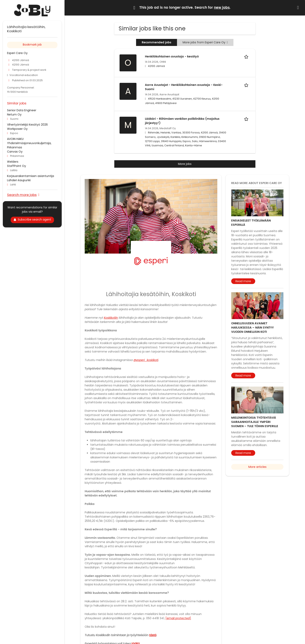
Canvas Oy (15, 152)
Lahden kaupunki (19, 180)
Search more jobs (22, 195)
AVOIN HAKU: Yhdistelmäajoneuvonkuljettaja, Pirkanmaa (29, 143)
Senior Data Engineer (22, 110)
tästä (153, 635)
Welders (13, 162)
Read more (243, 281)
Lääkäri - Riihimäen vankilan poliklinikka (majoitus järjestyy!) (182, 121)
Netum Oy (14, 114)
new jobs (222, 8)
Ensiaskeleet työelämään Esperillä (251, 223)
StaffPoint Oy (17, 166)
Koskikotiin (111, 318)
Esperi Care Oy (17, 53)
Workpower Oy (17, 129)
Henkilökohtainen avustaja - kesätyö (172, 57)
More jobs (185, 164)
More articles (257, 467)
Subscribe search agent (32, 220)
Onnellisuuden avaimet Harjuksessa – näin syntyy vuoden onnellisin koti (252, 328)
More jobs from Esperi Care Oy (205, 42)
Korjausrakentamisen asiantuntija (31, 176)
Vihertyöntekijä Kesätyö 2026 (27, 125)
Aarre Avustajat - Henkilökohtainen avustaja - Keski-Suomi (184, 87)
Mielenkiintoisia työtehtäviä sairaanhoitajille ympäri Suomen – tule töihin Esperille (255, 422)
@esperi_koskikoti (146, 360)
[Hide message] (299, 8)
